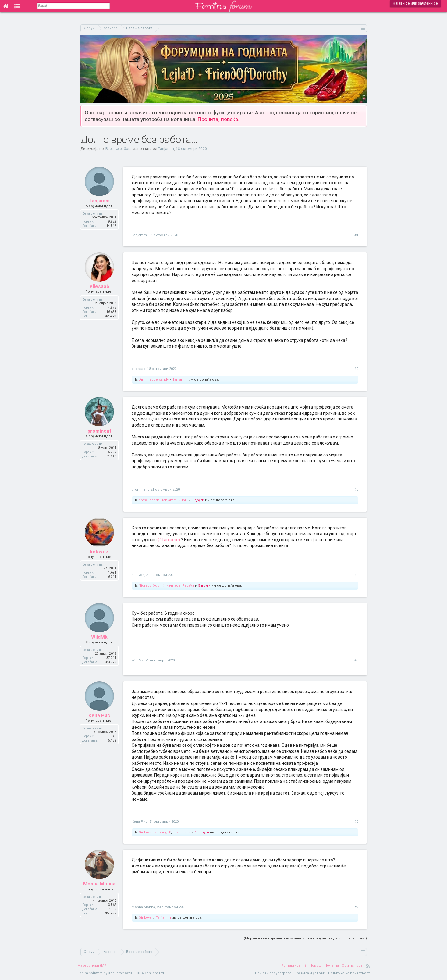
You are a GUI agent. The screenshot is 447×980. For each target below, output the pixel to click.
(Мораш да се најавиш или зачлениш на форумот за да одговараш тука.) (305, 938)
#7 (356, 907)
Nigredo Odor (150, 586)
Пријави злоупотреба (273, 973)
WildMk (99, 637)
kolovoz (99, 552)
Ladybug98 (162, 832)
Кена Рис (99, 715)
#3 (356, 490)
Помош (316, 966)
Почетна (332, 966)
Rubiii (183, 500)
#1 (356, 235)
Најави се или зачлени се (415, 3)
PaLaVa (188, 586)
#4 (356, 575)
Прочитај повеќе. (218, 119)
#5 (356, 660)
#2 (356, 369)
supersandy (159, 379)
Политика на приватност (349, 973)
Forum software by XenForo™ (121, 973)
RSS (368, 966)
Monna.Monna (99, 884)
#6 (356, 822)
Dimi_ (143, 379)
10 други (202, 832)
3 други (198, 500)
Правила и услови (310, 973)
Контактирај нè (294, 966)
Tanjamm (166, 149)
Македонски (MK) (92, 966)
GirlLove (145, 832)
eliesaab (99, 286)
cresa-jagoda (149, 500)
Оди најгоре (352, 966)
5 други (204, 586)
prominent (99, 431)
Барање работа (119, 149)
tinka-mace (171, 586)
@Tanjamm (169, 540)
